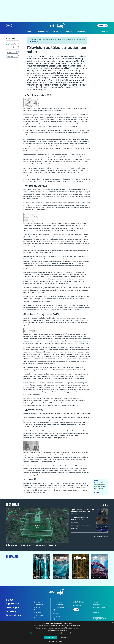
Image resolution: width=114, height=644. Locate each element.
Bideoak (38, 613)
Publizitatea (96, 605)
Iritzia (37, 607)
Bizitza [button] (30, 32)
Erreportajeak (39, 618)
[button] (7, 25)
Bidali (97, 493)
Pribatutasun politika (99, 607)
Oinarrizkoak (14, 615)
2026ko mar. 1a (37, 581)
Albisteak (38, 602)
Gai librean (58, 610)
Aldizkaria (103, 26)
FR (18, 44)
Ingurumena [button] (43, 32)
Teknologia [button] (56, 32)
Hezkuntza (58, 602)
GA (18, 47)
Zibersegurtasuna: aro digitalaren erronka (32, 545)
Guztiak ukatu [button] (64, 637)
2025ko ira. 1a (75, 581)
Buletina (105, 32)
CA (15, 47)
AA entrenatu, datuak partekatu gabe (80, 518)
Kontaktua (96, 613)
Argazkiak (38, 610)
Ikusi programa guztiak (101, 537)
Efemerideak (59, 607)
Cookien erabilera (98, 610)
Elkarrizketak (39, 605)
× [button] (112, 622)
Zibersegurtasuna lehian (81, 526)
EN (13, 47)
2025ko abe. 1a (56, 581)
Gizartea (11, 611)
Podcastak (38, 615)
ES (15, 44)
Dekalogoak (58, 605)
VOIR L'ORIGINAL (33, 42)
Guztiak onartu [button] (51, 637)
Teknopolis (12, 504)
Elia (67, 39)
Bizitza (10, 600)
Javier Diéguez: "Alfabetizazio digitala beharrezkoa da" (82, 510)
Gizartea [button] (69, 32)
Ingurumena (13, 604)
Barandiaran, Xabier (11, 38)
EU (13, 44)
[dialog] (57, 632)
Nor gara (95, 602)
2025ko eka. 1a (95, 581)
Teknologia (12, 607)
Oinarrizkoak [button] (82, 32)
